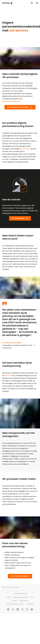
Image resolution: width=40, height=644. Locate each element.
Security (15, 601)
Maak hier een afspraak (20, 576)
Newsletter (30, 604)
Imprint (9, 597)
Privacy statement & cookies (15, 604)
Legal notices (24, 601)
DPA (32, 597)
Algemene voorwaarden (21, 597)
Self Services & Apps (13, 587)
